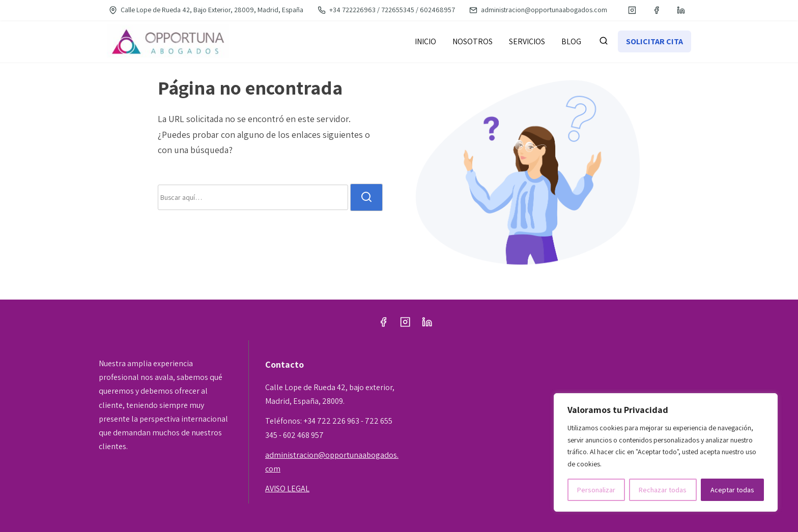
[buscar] (604, 43)
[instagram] (632, 10)
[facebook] (657, 10)
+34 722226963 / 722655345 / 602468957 (386, 10)
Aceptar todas (732, 490)
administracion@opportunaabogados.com (538, 10)
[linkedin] (681, 10)
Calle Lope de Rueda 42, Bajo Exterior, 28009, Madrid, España (206, 10)
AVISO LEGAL (287, 489)
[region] (666, 452)
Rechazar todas (663, 490)
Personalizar (596, 490)
